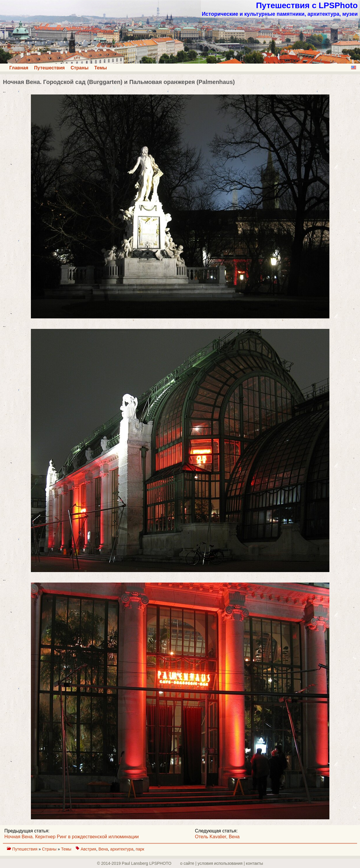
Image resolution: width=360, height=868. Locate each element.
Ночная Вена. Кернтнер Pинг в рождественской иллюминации (72, 837)
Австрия (88, 849)
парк (140, 849)
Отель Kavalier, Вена (217, 837)
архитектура (122, 849)
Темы (101, 68)
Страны (79, 68)
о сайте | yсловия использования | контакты (222, 863)
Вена (103, 849)
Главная (19, 68)
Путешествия (49, 68)
